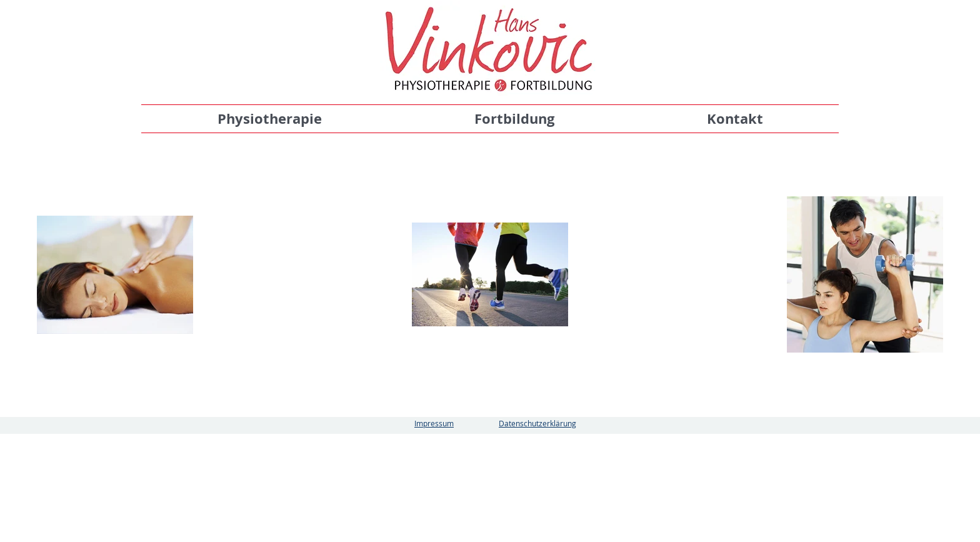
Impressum (434, 423)
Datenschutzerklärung (537, 423)
